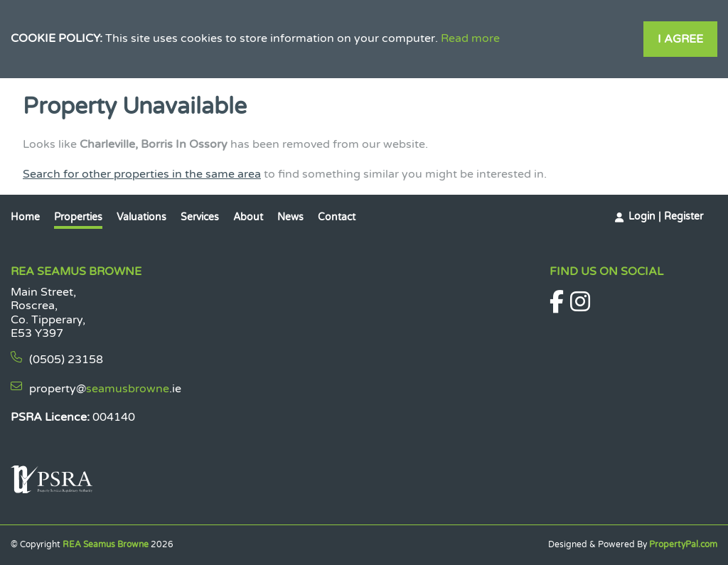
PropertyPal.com (683, 544)
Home (25, 217)
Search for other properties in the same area (142, 174)
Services (200, 217)
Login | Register (666, 216)
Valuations (141, 217)
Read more (470, 38)
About (248, 217)
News (290, 217)
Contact (337, 217)
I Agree (680, 39)
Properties (78, 217)
